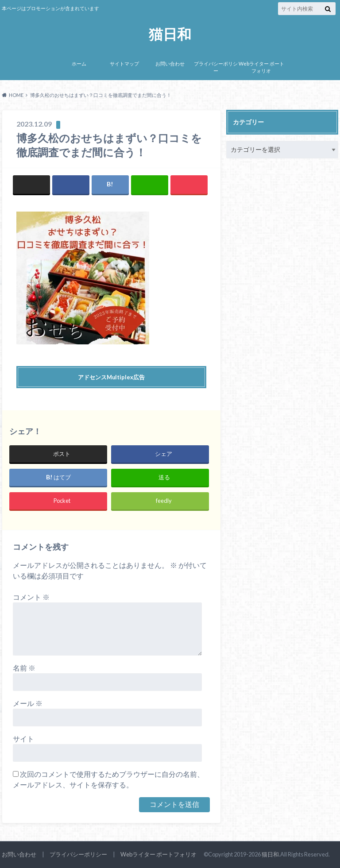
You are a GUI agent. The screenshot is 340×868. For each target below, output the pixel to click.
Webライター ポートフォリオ (261, 67)
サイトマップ (124, 64)
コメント (31, 597)
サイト (23, 739)
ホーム (79, 64)
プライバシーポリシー (216, 67)
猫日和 (170, 34)
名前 (24, 668)
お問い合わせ (170, 64)
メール (28, 703)
